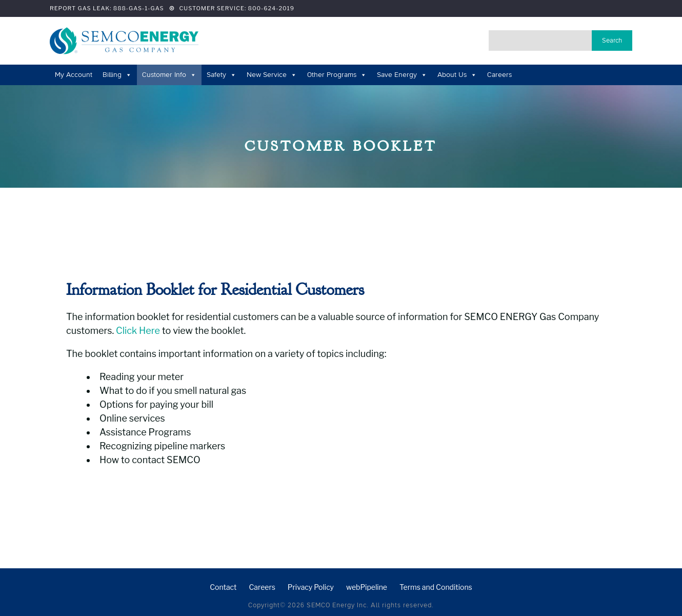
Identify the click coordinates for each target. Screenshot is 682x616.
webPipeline (367, 587)
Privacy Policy (311, 587)
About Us (457, 75)
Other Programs (337, 75)
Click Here (138, 331)
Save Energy (402, 75)
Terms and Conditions (436, 587)
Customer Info (169, 75)
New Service (272, 75)
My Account (74, 75)
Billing (117, 75)
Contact (223, 587)
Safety (222, 75)
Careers (499, 75)
